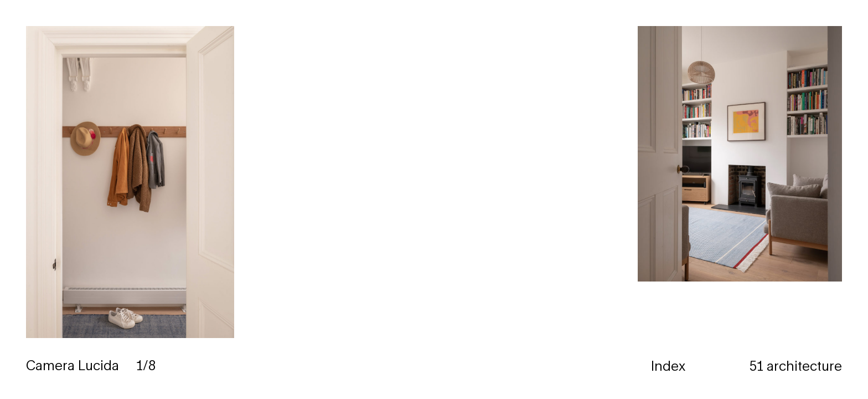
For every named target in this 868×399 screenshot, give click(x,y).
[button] (651, 199)
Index (668, 366)
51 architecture (796, 366)
